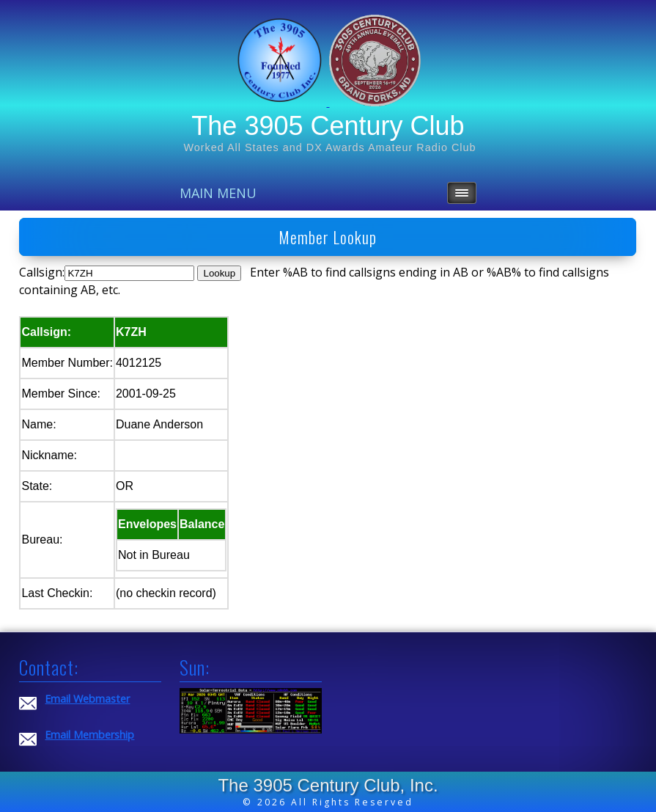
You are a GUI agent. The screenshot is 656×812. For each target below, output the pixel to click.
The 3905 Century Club (328, 126)
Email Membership (89, 735)
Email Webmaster (87, 699)
